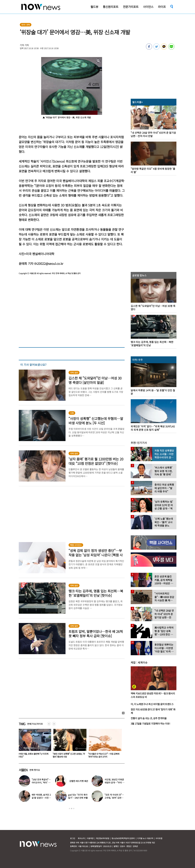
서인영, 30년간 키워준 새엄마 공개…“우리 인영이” (114, 783)
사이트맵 (159, 838)
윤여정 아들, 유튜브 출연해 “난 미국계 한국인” (33, 755)
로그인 (73, 838)
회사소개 (81, 838)
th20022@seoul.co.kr (49, 264)
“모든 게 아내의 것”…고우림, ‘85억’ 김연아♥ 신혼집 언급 (114, 798)
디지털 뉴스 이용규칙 (145, 838)
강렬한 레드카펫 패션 (79, 781)
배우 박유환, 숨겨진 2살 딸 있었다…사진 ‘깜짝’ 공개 (41, 798)
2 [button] (72, 809)
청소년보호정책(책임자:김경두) (123, 838)
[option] (34, 744)
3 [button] (74, 809)
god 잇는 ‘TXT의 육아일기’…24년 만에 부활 (78, 796)
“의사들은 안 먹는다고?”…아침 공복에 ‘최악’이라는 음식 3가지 (104, 755)
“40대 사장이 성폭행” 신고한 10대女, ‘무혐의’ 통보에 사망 (69, 755)
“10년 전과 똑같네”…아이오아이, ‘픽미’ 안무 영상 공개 (41, 783)
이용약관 (90, 838)
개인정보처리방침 (103, 838)
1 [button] (69, 809)
